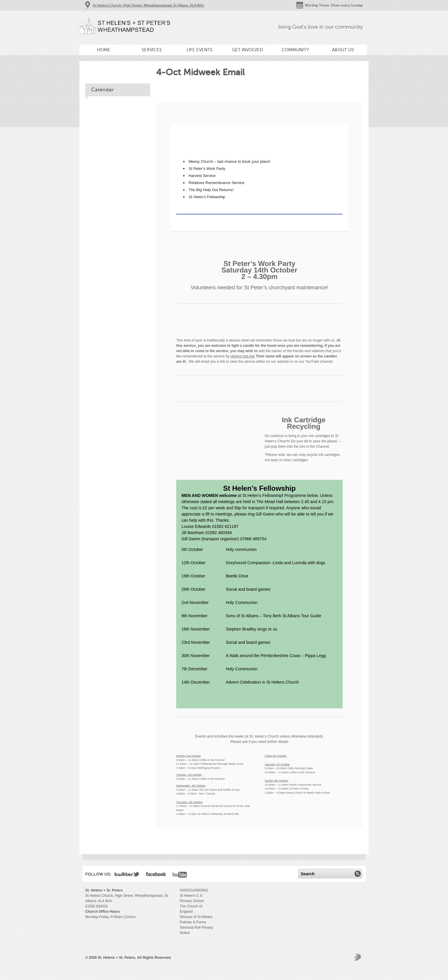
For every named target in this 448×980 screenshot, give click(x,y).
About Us (343, 50)
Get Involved (247, 50)
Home (104, 50)
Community (295, 50)
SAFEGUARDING (194, 890)
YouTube (180, 875)
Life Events (200, 50)
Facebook (156, 875)
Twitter (127, 875)
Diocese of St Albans (196, 917)
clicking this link (242, 356)
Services (152, 50)
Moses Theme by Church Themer (358, 957)
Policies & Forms (193, 922)
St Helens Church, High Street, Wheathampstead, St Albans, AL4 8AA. (149, 5)
